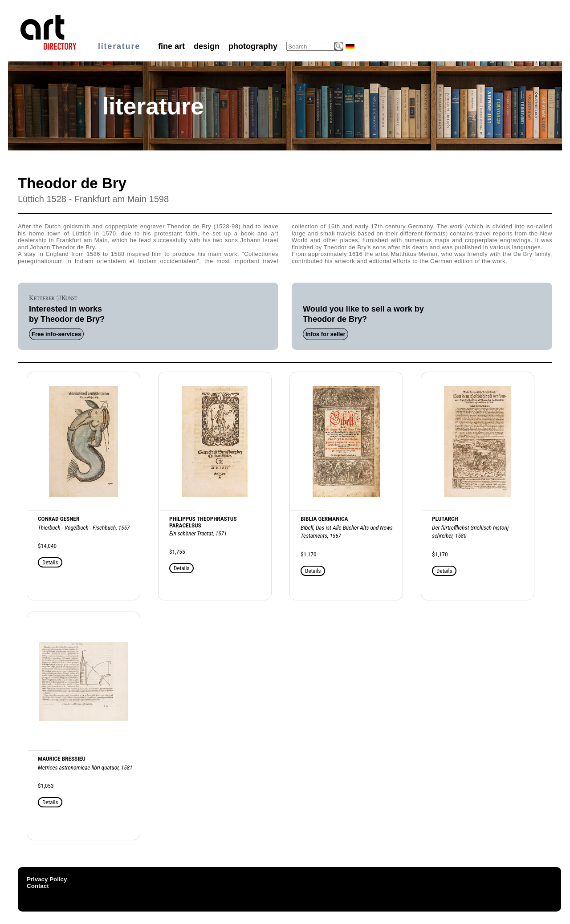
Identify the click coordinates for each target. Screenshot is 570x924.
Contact (38, 886)
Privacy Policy (47, 879)
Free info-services (56, 334)
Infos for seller (326, 334)
